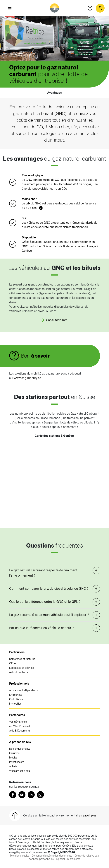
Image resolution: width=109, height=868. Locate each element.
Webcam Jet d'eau (20, 771)
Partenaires (17, 715)
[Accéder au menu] (10, 8)
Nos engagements (20, 749)
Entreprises (16, 695)
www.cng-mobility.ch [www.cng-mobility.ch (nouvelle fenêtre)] (28, 378)
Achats (13, 766)
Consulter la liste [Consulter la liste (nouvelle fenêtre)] (57, 320)
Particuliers (17, 652)
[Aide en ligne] (91, 8)
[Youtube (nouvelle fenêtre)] (22, 795)
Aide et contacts (19, 672)
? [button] (41, 208)
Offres (13, 663)
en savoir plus (88, 815)
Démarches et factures (22, 659)
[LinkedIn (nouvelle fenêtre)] (31, 795)
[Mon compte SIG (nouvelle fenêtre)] (100, 8)
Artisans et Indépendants (24, 690)
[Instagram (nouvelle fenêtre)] (40, 795)
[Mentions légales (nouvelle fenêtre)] (20, 856)
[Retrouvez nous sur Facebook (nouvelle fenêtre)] (13, 795)
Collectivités (16, 699)
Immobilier (15, 704)
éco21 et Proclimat (20, 726)
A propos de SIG (20, 742)
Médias (13, 758)
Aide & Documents (20, 731)
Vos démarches (18, 722)
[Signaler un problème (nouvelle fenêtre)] (68, 859)
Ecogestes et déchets (22, 668)
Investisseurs (17, 762)
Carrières (14, 753)
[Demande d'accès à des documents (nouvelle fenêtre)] (52, 856)
